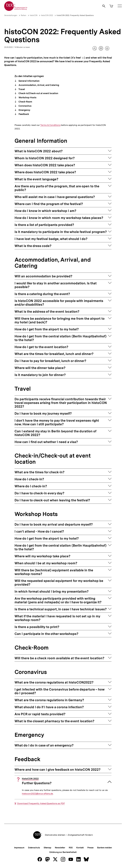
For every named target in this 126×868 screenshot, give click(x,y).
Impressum (19, 848)
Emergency (24, 110)
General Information (29, 81)
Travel (21, 89)
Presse (90, 848)
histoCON (34, 15)
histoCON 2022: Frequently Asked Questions (75, 15)
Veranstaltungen (11, 15)
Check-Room (25, 102)
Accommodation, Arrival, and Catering (38, 85)
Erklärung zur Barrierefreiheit (63, 852)
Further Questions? (37, 781)
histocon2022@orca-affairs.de (37, 794)
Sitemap (47, 848)
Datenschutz (34, 848)
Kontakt (80, 848)
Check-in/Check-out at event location (38, 93)
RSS (71, 848)
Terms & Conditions (50, 125)
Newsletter (60, 848)
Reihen (24, 15)
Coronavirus (25, 106)
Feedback (23, 114)
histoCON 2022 (47, 15)
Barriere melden (105, 848)
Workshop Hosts (27, 97)
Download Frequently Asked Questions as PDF (41, 803)
